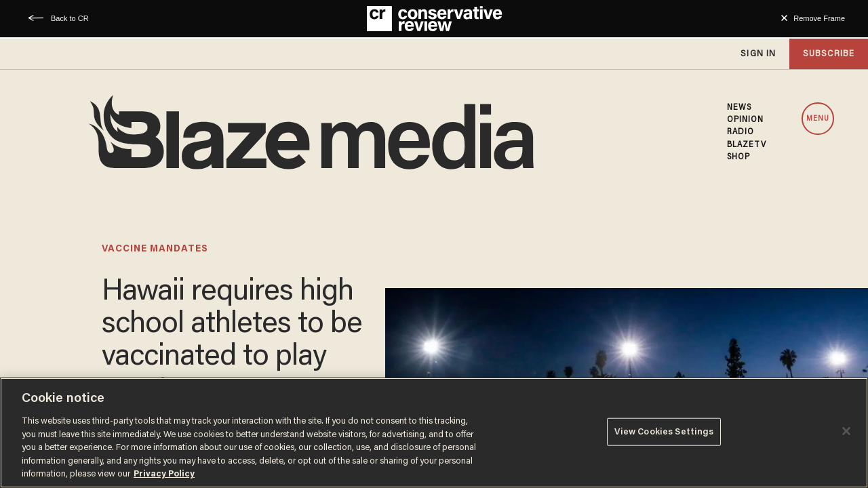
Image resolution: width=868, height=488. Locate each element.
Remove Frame (819, 18)
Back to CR (70, 18)
